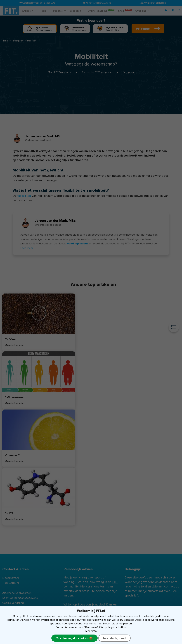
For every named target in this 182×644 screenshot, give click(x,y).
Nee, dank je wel (115, 638)
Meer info (91, 631)
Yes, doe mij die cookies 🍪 (74, 638)
